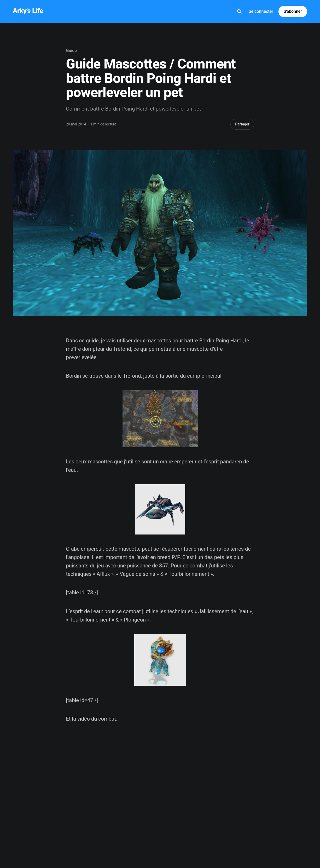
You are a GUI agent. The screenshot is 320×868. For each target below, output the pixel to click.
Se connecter (261, 11)
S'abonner (293, 11)
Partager (242, 124)
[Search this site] (239, 12)
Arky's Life (28, 11)
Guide (71, 51)
